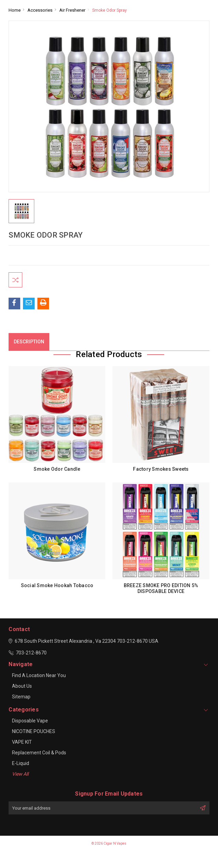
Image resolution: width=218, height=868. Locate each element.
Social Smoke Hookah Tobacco (57, 587)
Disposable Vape (30, 723)
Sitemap (21, 699)
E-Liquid (21, 765)
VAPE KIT (22, 744)
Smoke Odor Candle (57, 471)
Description (29, 344)
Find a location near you (39, 677)
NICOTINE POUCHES (34, 733)
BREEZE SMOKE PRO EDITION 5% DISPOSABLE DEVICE (161, 590)
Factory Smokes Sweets (161, 471)
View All (20, 776)
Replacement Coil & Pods (39, 755)
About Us (22, 688)
